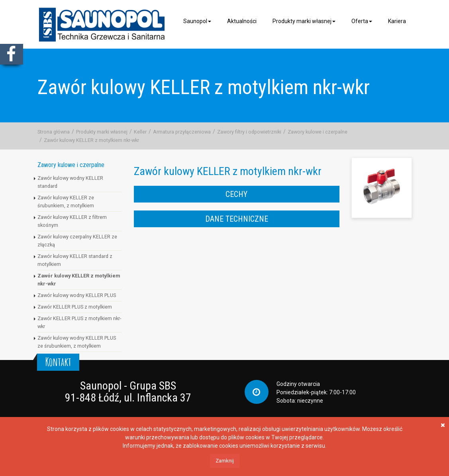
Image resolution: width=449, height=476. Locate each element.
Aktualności (242, 21)
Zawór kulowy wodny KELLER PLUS (77, 295)
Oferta (362, 21)
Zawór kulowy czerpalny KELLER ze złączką (77, 241)
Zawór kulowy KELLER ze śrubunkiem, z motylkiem (66, 202)
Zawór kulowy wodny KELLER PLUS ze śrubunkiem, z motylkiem (77, 342)
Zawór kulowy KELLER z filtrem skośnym (72, 221)
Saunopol (197, 21)
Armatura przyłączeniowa (182, 132)
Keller (140, 132)
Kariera (397, 21)
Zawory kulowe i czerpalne (318, 132)
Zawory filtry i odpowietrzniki (249, 132)
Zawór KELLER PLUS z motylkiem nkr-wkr (79, 322)
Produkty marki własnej (304, 21)
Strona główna (54, 132)
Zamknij (225, 461)
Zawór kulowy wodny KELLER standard (70, 182)
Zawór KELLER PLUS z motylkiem (75, 307)
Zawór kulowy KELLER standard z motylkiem (75, 260)
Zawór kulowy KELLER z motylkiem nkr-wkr (91, 140)
